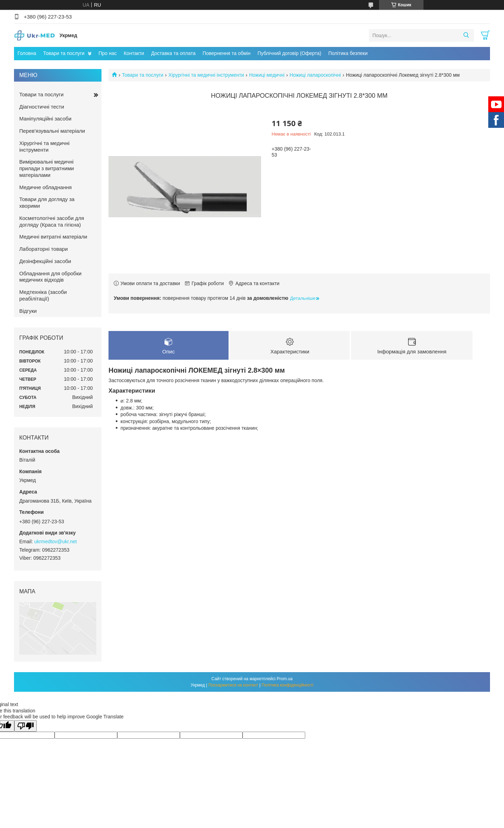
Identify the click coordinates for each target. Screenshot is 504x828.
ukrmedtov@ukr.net (56, 541)
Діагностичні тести (42, 107)
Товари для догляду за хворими (47, 202)
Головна (27, 53)
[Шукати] (466, 35)
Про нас (107, 53)
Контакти (134, 53)
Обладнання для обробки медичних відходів (50, 277)
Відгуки (28, 311)
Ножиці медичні (267, 75)
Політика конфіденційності (288, 685)
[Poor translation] (26, 726)
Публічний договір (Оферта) (289, 53)
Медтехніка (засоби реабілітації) (43, 295)
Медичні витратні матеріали (53, 237)
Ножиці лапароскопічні (315, 75)
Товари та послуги (64, 53)
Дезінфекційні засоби (45, 261)
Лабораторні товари (44, 249)
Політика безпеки (348, 53)
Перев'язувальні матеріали (52, 131)
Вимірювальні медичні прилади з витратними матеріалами (47, 168)
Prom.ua (285, 679)
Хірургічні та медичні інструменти (206, 75)
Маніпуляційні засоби (45, 119)
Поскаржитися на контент (233, 685)
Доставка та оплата (173, 53)
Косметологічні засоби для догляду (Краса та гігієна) (52, 221)
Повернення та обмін (227, 53)
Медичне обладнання (45, 187)
